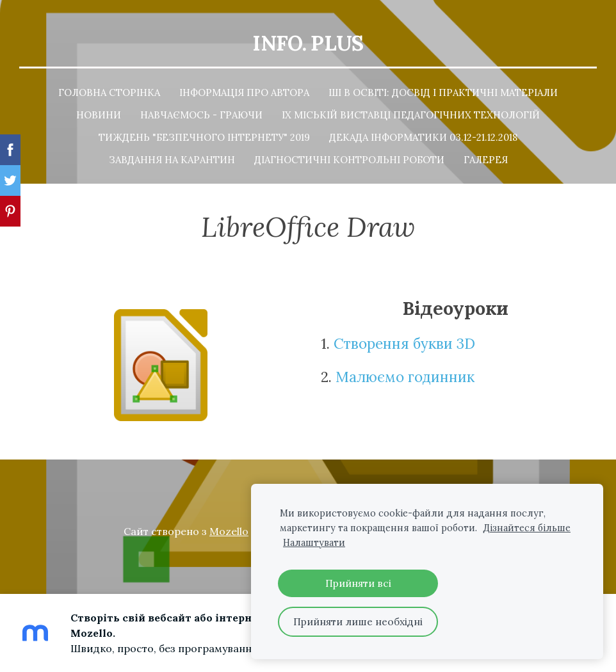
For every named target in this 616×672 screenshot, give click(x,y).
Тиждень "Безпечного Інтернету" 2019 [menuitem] (204, 136)
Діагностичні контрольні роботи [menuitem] (349, 158)
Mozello (229, 530)
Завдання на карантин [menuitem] (172, 158)
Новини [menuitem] (99, 114)
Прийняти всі (358, 583)
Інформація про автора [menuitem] (244, 91)
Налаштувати (314, 543)
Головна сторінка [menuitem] (109, 91)
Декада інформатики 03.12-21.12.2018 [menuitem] (423, 136)
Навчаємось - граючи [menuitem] (201, 114)
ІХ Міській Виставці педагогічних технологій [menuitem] (411, 114)
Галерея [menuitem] (486, 158)
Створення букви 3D (404, 343)
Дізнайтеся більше (527, 528)
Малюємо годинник (407, 375)
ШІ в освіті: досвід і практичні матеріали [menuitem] (443, 91)
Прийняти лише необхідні (358, 621)
